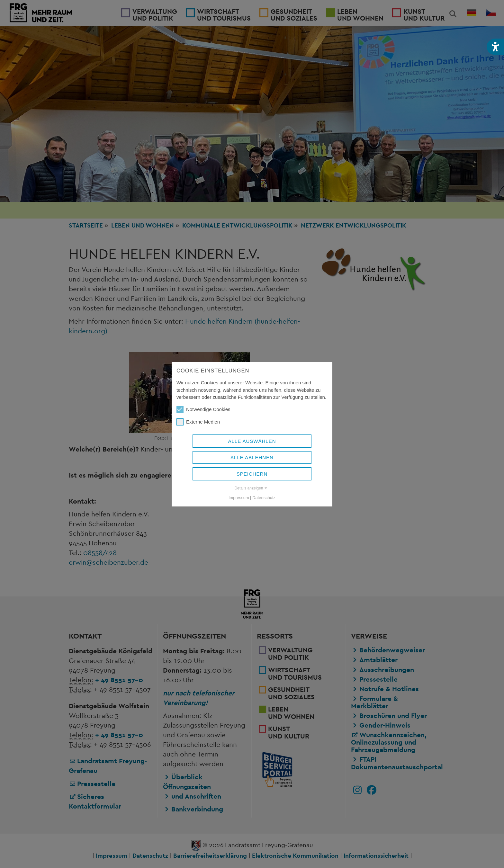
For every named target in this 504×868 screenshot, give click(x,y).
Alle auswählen (252, 441)
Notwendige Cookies (203, 409)
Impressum (239, 498)
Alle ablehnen (252, 457)
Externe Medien (198, 422)
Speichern (252, 474)
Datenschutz (264, 498)
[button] (495, 47)
